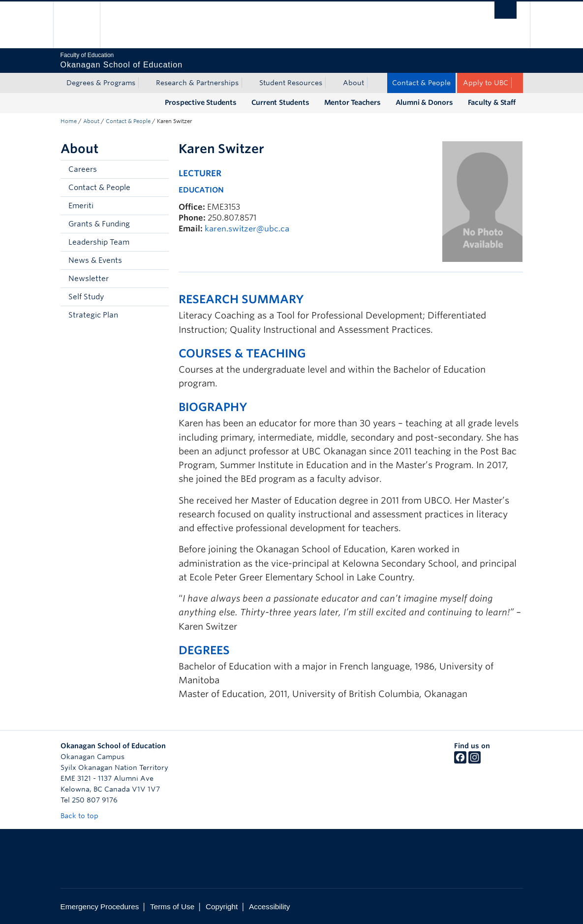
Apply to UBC (486, 83)
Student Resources (291, 83)
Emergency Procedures (100, 907)
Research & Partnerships (197, 83)
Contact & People (421, 83)
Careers (83, 169)
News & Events (95, 260)
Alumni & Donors (424, 102)
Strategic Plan (93, 315)
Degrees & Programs (101, 83)
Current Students (280, 102)
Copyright (222, 907)
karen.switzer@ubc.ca (247, 229)
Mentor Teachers (353, 102)
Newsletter (89, 279)
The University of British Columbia (84, 25)
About (353, 83)
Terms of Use (172, 907)
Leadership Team (99, 242)
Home (69, 121)
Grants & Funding (99, 224)
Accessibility (269, 907)
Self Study (86, 297)
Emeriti (81, 206)
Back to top (84, 816)
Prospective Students (201, 102)
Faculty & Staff (492, 102)
